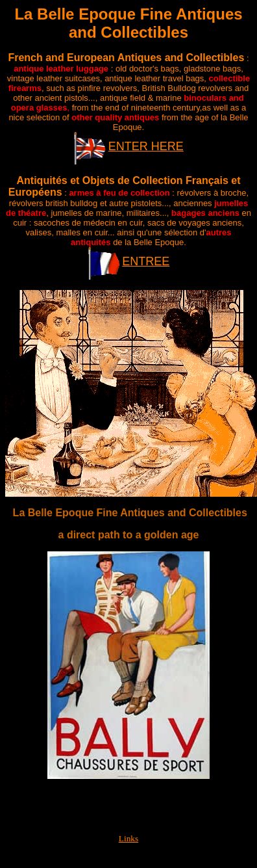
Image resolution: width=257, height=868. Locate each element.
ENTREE (146, 261)
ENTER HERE (146, 146)
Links (128, 838)
